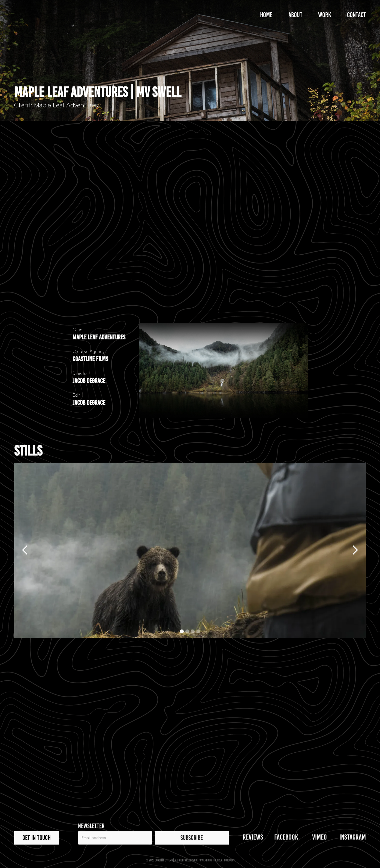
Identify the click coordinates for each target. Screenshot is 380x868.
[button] (25, 550)
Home (266, 15)
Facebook (286, 838)
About (295, 15)
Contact (356, 15)
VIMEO (319, 838)
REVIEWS (253, 838)
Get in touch (37, 838)
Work (325, 15)
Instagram (353, 838)
